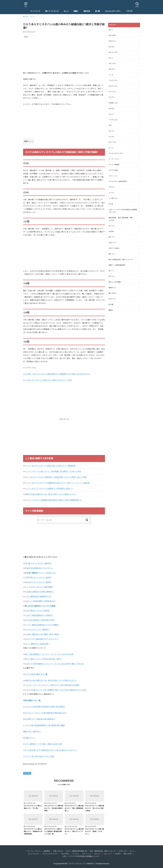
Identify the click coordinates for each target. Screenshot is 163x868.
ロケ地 (111, 204)
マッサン (112, 193)
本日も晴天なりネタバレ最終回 (37, 611)
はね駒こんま (113, 103)
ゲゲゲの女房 (113, 170)
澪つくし (112, 271)
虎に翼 (97, 11)
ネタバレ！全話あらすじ (41, 573)
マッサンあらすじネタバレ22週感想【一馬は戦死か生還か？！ (50, 488)
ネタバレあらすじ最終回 (38, 577)
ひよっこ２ (108, 854)
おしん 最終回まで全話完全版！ (37, 644)
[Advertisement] (64, 57)
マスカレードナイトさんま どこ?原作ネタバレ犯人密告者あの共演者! (52, 685)
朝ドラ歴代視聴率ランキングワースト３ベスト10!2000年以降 (49, 654)
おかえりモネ (113, 52)
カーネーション (114, 159)
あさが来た (112, 35)
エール (111, 148)
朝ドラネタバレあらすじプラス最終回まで (80, 864)
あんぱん (112, 47)
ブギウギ (129, 11)
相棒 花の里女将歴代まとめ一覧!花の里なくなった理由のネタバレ (51, 494)
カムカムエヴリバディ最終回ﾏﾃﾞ (38, 629)
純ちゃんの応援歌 (115, 282)
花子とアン (112, 299)
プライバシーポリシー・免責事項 (38, 851)
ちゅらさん (112, 92)
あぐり (111, 30)
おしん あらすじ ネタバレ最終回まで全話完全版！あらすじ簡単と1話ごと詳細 (56, 477)
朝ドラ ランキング (52, 11)
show (30, 141)
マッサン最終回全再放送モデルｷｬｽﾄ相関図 (42, 625)
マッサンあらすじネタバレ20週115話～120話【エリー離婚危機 (51, 466)
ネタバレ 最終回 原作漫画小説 (76, 851)
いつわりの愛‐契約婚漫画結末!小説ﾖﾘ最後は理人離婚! (44, 725)
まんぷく (112, 131)
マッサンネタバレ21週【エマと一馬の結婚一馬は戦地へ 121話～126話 (53, 471)
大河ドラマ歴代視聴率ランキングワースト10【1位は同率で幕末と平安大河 (54, 664)
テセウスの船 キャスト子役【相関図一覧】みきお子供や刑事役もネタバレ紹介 (56, 690)
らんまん (112, 137)
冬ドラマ (112, 226)
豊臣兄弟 (87, 11)
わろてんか (112, 142)
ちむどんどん (113, 86)
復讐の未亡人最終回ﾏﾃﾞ (32, 731)
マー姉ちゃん (113, 198)
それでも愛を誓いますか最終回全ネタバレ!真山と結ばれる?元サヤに (50, 750)
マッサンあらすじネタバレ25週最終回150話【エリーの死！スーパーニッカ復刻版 (57, 483)
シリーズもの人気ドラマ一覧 (36, 674)
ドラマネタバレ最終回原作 (118, 181)
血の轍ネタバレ (29, 738)
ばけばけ (112, 108)
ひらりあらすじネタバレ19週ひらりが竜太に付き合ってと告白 (48, 380)
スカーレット (113, 176)
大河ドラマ (112, 243)
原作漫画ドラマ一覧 (33, 700)
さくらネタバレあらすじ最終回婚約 (39, 587)
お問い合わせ (58, 851)
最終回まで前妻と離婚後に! (40, 592)
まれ (110, 125)
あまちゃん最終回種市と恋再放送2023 (40, 601)
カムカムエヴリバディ (113, 11)
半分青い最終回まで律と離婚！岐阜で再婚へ (42, 634)
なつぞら (112, 97)
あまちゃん (112, 41)
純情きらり (112, 288)
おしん (66, 11)
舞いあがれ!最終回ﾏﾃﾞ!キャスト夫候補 (40, 606)
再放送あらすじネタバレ (39, 568)
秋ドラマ (112, 276)
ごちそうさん (113, 80)
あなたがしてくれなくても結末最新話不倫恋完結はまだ (45, 713)
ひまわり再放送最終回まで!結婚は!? (39, 615)
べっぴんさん (113, 120)
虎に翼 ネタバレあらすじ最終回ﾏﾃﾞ (39, 563)
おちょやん (112, 63)
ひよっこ (112, 114)
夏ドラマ (112, 237)
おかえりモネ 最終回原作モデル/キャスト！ (42, 639)
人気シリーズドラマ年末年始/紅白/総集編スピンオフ (123, 211)
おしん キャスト (34, 854)
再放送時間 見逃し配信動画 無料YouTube (121, 219)
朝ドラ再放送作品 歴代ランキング (121, 260)
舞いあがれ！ (113, 293)
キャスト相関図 (114, 165)
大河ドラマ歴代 (114, 248)
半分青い (112, 231)
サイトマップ (35, 11)
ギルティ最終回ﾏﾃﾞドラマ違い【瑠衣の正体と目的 (43, 744)
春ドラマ (112, 254)
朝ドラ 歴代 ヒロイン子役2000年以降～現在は (43, 659)
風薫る (76, 11)
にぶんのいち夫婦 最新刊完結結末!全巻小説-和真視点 (44, 707)
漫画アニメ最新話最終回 (117, 265)
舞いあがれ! (128, 854)
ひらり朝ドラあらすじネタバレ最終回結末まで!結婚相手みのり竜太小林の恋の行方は (57, 374)
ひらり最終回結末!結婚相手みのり (38, 596)
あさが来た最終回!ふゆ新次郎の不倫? (40, 620)
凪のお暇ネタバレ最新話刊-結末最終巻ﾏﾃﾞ (40, 719)
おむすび (28, 773)
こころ (111, 75)
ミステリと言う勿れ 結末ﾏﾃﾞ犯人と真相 (39, 756)
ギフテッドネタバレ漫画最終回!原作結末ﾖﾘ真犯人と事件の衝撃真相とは (53, 500)
